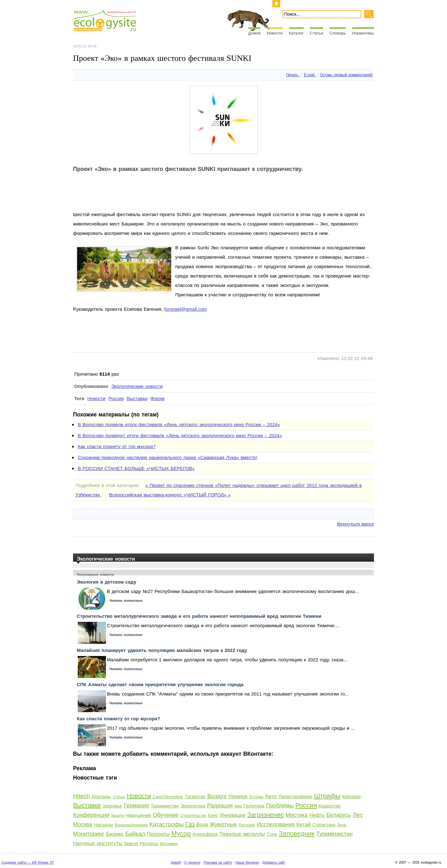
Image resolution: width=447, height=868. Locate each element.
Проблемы (280, 806)
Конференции (91, 815)
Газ (190, 824)
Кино (213, 815)
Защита (118, 816)
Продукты (158, 834)
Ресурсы (149, 843)
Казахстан (330, 806)
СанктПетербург (168, 797)
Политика (254, 806)
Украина (238, 796)
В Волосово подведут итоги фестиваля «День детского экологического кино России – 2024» (180, 435)
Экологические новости (137, 386)
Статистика (324, 825)
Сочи (272, 834)
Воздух (217, 796)
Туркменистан (334, 834)
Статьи (317, 33)
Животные (223, 824)
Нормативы (363, 33)
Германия (137, 806)
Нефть (317, 815)
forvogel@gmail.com (186, 309)
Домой (255, 33)
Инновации (233, 815)
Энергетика (193, 806)
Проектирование (295, 797)
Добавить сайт (274, 862)
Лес (358, 815)
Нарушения (139, 815)
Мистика (297, 815)
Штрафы (327, 796)
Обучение (166, 815)
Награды (104, 825)
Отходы (256, 797)
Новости (275, 33)
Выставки (137, 398)
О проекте (192, 862)
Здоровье (112, 806)
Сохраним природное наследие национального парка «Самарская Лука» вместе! (168, 457)
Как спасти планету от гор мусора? (117, 446)
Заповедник (297, 833)
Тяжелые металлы (242, 834)
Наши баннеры (247, 862)
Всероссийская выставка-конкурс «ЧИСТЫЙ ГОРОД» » (170, 495)
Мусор (181, 833)
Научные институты (98, 843)
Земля (131, 843)
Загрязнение (266, 815)
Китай (303, 825)
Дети (342, 825)
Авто (271, 796)
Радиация (220, 806)
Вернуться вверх (355, 524)
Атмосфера (205, 834)
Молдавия (169, 844)
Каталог (296, 33)
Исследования (276, 824)
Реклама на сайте (218, 862)
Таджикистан (165, 806)
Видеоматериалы (131, 825)
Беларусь (339, 815)
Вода (202, 825)
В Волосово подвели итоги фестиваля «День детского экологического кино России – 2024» (179, 424)
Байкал (135, 834)
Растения (247, 825)
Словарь (338, 33)
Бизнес (115, 834)
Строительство (193, 816)
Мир (238, 806)
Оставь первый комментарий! (346, 75)
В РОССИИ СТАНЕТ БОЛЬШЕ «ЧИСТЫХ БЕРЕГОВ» (136, 468)
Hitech (82, 796)
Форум (158, 398)
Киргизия (352, 797)
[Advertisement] (187, 196)
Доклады (101, 796)
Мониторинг (89, 834)
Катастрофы (167, 824)
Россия (116, 398)
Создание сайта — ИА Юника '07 (28, 862)
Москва (83, 824)
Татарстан (195, 797)
